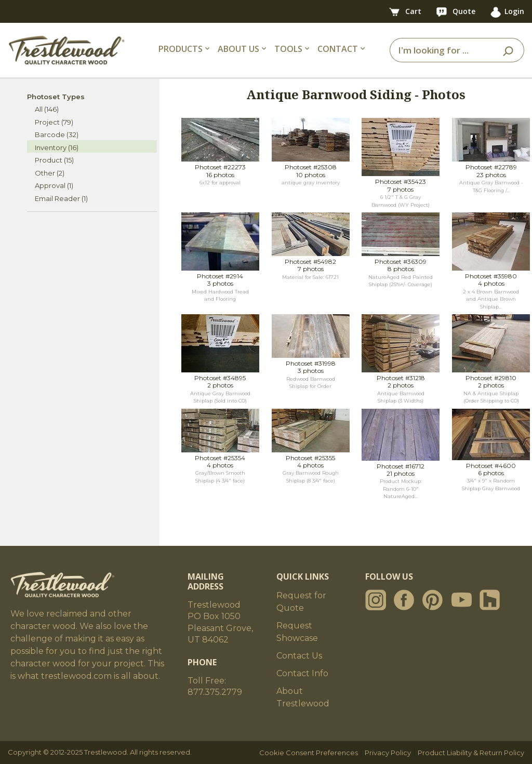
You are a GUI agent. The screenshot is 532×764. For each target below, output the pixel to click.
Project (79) (54, 122)
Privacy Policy (388, 753)
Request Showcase (297, 632)
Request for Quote (301, 602)
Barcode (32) (57, 135)
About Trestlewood (303, 697)
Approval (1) (54, 185)
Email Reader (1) (61, 198)
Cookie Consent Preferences (309, 753)
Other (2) (50, 173)
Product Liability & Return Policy (471, 753)
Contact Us (299, 656)
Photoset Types (56, 97)
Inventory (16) (57, 148)
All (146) (47, 109)
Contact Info (302, 673)
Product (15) (54, 160)
